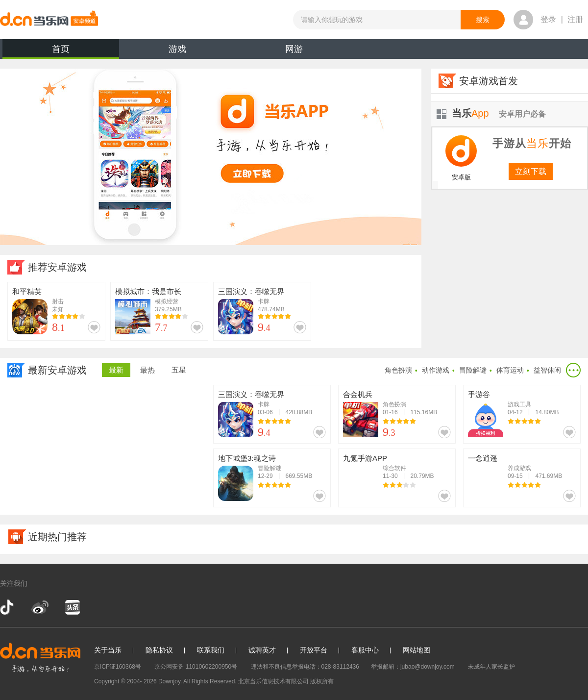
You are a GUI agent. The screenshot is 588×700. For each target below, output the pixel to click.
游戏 (177, 49)
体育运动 (510, 370)
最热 (147, 370)
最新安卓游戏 (57, 370)
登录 (548, 19)
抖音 (8, 607)
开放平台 (314, 650)
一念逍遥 (483, 458)
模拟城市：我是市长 (148, 291)
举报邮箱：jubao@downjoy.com (413, 667)
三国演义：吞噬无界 (251, 291)
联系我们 (211, 650)
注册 (575, 19)
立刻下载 (531, 171)
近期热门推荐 (57, 537)
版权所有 (322, 681)
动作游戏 (436, 370)
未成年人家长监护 (491, 667)
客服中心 (365, 650)
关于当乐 (108, 650)
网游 (294, 49)
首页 (61, 51)
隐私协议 (159, 650)
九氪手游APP (365, 458)
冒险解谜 (473, 370)
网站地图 (416, 650)
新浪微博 (40, 607)
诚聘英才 (262, 650)
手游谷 (479, 394)
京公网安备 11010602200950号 (196, 667)
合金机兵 (358, 394)
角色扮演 (398, 370)
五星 (179, 370)
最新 (116, 370)
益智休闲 (547, 370)
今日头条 (72, 607)
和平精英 (27, 291)
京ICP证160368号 (118, 667)
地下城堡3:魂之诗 (247, 458)
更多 (573, 370)
